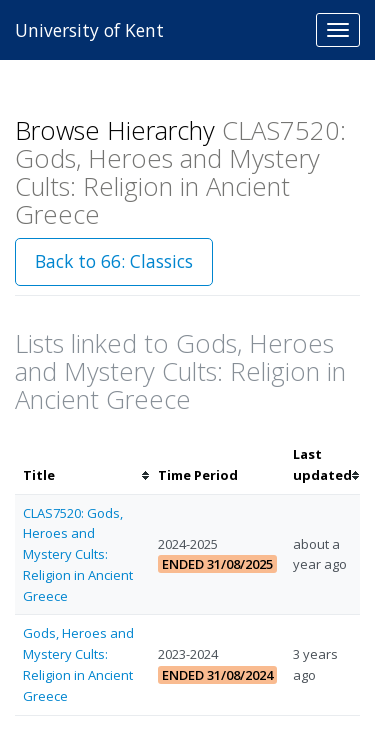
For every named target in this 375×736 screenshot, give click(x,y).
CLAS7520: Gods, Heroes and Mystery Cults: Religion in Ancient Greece (78, 554)
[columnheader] (82, 465)
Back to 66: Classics (114, 261)
